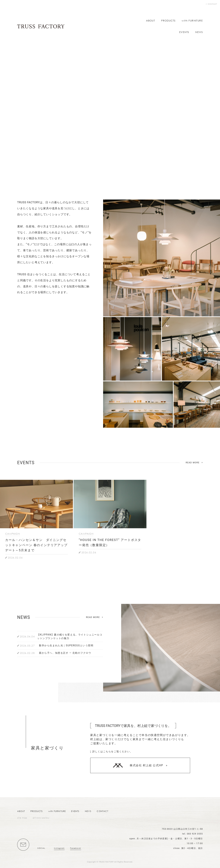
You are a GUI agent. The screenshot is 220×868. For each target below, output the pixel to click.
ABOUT (151, 21)
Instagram (59, 848)
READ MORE (193, 463)
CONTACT (212, 4)
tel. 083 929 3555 (192, 834)
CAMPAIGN (13, 534)
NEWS (199, 32)
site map (22, 818)
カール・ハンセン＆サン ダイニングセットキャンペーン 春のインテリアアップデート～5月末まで (36, 545)
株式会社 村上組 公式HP (138, 765)
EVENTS (184, 32)
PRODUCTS (168, 21)
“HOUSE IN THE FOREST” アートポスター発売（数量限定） (110, 542)
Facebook (76, 848)
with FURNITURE (192, 21)
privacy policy (41, 818)
